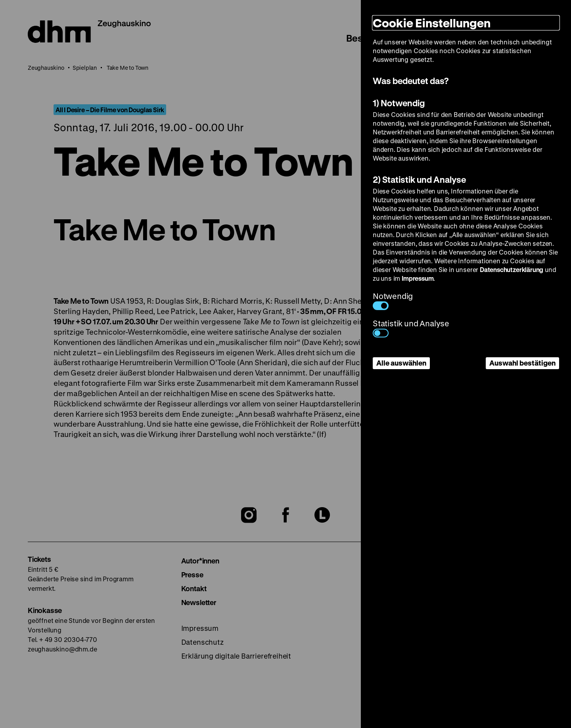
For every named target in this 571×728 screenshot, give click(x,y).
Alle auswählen (401, 363)
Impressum (418, 278)
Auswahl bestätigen (522, 363)
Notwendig (393, 300)
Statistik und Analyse (411, 328)
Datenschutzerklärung (512, 269)
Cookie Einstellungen (432, 23)
